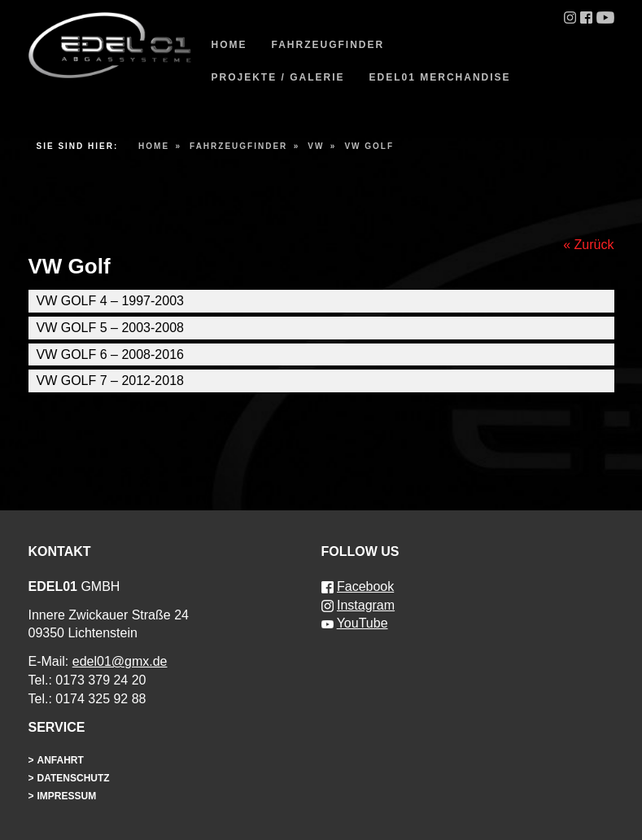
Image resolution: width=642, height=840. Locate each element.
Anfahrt (61, 760)
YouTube (362, 623)
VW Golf (369, 146)
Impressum (67, 796)
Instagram (366, 605)
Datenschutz (74, 778)
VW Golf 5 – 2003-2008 (110, 328)
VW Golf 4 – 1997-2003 (110, 301)
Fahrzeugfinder (328, 45)
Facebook (365, 586)
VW (316, 146)
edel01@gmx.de (120, 661)
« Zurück (588, 245)
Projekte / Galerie (278, 77)
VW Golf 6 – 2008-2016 (110, 354)
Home (229, 45)
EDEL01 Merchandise (440, 77)
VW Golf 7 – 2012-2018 (110, 381)
